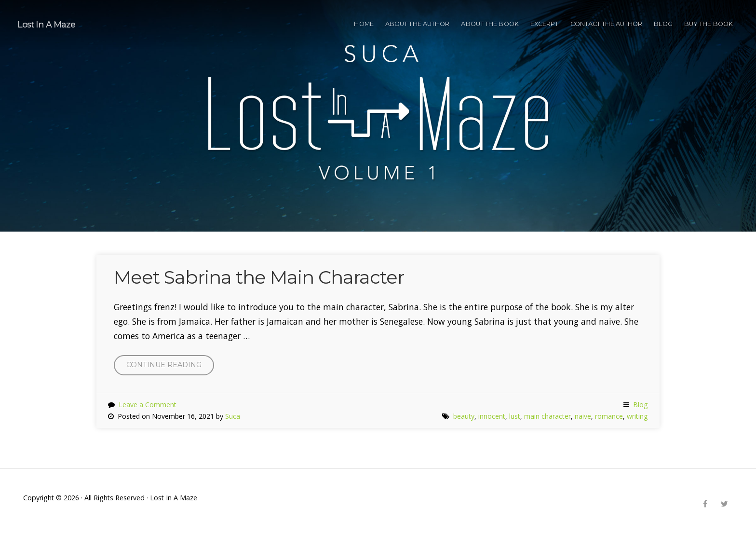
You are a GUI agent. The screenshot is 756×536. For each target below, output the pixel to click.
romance (609, 416)
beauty (464, 416)
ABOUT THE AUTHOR (418, 24)
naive (583, 416)
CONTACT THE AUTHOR (607, 24)
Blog (663, 24)
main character (547, 416)
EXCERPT (545, 24)
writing (637, 416)
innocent (492, 416)
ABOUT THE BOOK (490, 24)
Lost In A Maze (46, 24)
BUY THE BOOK (709, 24)
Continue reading (170, 367)
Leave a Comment (148, 405)
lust (515, 416)
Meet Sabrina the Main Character (259, 277)
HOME (364, 24)
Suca (233, 416)
